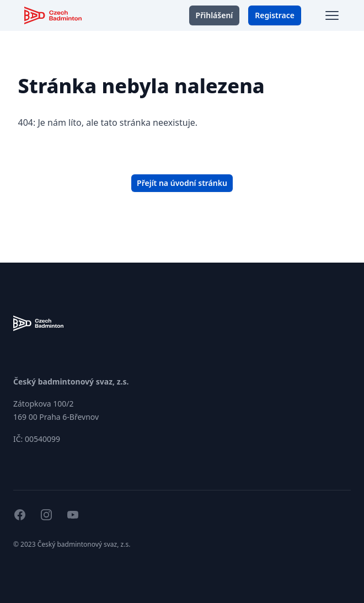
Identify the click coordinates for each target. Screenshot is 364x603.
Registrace (275, 15)
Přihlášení (215, 15)
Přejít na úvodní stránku (182, 183)
